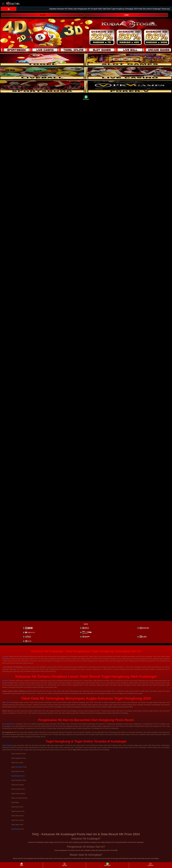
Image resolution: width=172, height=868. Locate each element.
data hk (9, 702)
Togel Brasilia (16, 829)
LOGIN (126, 15)
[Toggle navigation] (3, 4)
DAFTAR (43, 15)
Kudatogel (6, 656)
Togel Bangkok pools (18, 776)
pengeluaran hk (10, 724)
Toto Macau (19, 767)
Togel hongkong (7, 745)
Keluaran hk (6, 681)
